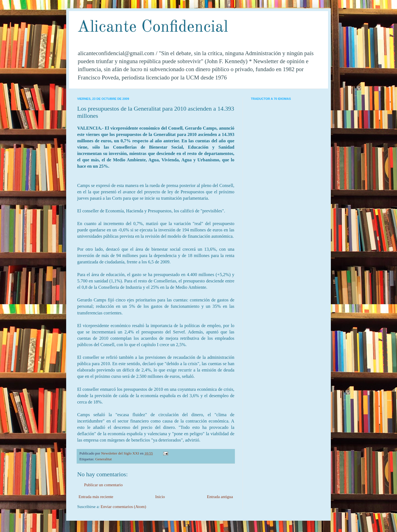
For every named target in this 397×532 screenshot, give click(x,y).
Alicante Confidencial (153, 27)
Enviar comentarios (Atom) (123, 507)
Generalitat (103, 459)
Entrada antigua (220, 497)
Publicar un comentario (103, 485)
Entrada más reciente (96, 497)
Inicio (160, 497)
